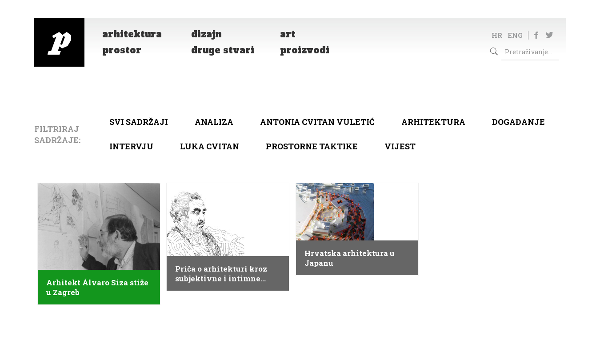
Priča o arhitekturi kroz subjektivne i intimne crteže (221, 274)
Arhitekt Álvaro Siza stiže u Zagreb (97, 288)
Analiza (214, 122)
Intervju (131, 146)
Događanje (518, 122)
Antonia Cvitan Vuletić (317, 122)
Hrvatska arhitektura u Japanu (350, 258)
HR (497, 35)
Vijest (400, 146)
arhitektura (433, 122)
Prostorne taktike (312, 146)
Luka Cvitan (210, 146)
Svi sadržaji (139, 122)
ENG (515, 35)
